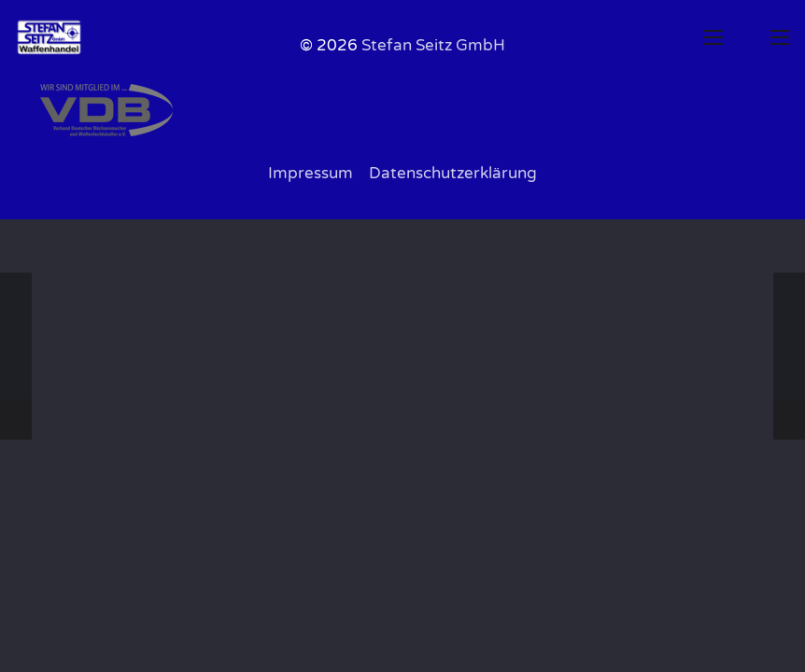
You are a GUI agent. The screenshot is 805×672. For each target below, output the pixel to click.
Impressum (311, 173)
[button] (713, 37)
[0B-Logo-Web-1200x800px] (49, 37)
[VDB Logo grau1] (403, 110)
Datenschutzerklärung (453, 173)
